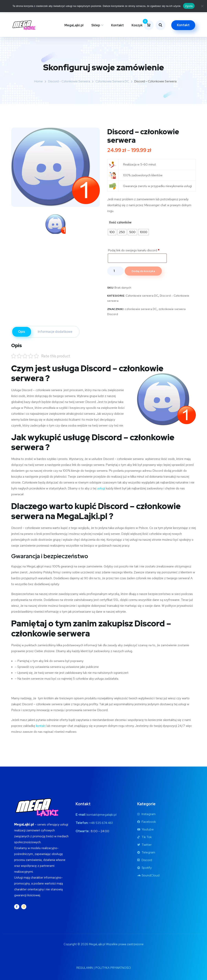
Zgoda (189, 6)
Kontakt (117, 25)
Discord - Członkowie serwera (69, 81)
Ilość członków (120, 222)
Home (38, 81)
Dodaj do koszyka (143, 271)
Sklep (96, 25)
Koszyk (137, 25)
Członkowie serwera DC (112, 81)
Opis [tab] (22, 332)
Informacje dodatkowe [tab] (55, 332)
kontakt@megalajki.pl (102, 815)
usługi (101, 488)
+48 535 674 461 (101, 823)
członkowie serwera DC (141, 309)
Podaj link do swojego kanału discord (134, 250)
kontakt (41, 726)
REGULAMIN (85, 968)
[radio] (112, 232)
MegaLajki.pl (74, 25)
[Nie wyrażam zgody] (202, 6)
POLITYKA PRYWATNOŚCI (113, 968)
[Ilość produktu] (116, 271)
